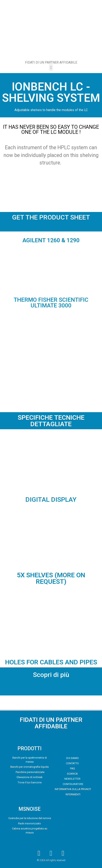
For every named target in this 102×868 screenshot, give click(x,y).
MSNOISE (30, 809)
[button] (51, 68)
